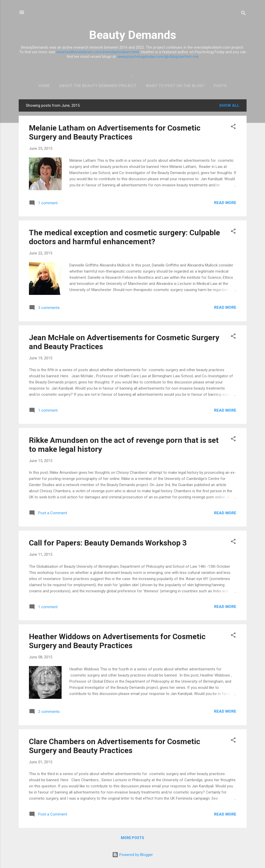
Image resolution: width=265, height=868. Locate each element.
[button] (233, 127)
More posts (132, 838)
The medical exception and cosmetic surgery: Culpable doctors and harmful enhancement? (124, 237)
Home (44, 86)
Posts (220, 86)
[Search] (243, 14)
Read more (225, 203)
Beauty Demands (133, 35)
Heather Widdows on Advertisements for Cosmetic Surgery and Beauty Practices (117, 641)
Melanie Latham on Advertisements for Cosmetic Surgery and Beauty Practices (115, 132)
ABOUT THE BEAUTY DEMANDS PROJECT (98, 86)
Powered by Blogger (132, 855)
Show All (229, 105)
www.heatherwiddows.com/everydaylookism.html (98, 52)
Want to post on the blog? (175, 86)
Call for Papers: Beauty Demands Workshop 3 (108, 543)
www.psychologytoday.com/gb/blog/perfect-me (158, 57)
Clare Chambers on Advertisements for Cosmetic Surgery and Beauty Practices (115, 746)
